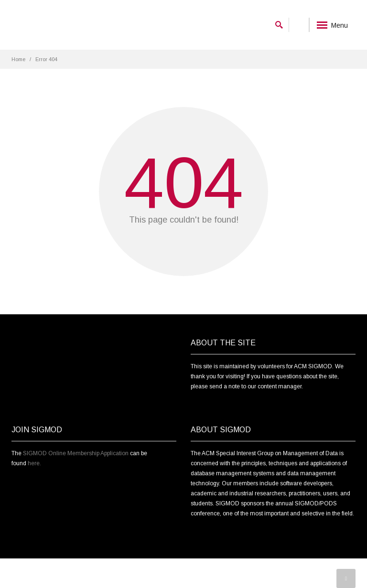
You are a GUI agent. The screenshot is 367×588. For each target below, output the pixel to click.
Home (18, 59)
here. (34, 463)
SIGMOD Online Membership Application (76, 453)
